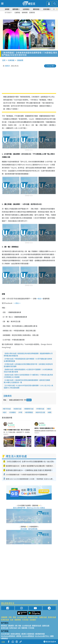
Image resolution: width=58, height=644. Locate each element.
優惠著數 (15, 9)
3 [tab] (29, 17)
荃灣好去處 (52, 617)
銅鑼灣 (29, 400)
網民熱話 (4, 626)
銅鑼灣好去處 (29, 409)
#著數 (52, 636)
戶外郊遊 (25, 620)
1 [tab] (25, 17)
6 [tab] (34, 17)
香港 (49, 409)
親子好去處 (7, 409)
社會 (12, 620)
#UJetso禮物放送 (28, 636)
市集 (10, 617)
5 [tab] (32, 17)
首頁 (4, 60)
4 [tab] (30, 17)
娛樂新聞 (25, 12)
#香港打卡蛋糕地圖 (28, 634)
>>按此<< (40, 299)
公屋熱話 (17, 12)
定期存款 (32, 12)
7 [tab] (29, 19)
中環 (21, 412)
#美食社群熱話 (15, 634)
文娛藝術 (13, 412)
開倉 (14, 617)
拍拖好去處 (18, 409)
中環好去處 (41, 409)
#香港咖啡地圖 (40, 634)
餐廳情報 (18, 620)
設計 (5, 412)
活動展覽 (20, 60)
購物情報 (36, 9)
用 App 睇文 (51, 66)
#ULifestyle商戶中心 (42, 636)
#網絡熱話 (4, 638)
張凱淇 (7, 66)
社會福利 (33, 620)
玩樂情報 (26, 9)
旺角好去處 (5, 620)
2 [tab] (27, 17)
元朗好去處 (43, 617)
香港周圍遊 (29, 412)
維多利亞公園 (41, 412)
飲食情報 (46, 9)
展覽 (50, 412)
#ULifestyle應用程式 (8, 636)
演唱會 (7, 9)
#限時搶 (19, 636)
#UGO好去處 (5, 634)
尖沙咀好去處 (22, 617)
